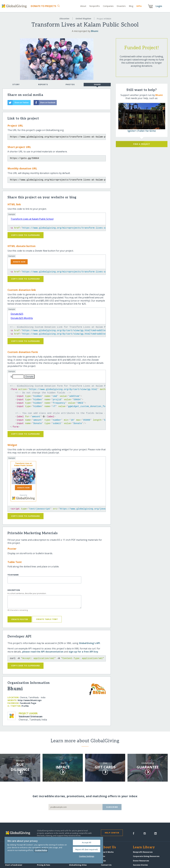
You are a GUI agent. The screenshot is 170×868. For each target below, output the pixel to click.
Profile (25, 706)
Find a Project (142, 144)
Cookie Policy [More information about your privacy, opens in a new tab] (41, 850)
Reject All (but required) (87, 849)
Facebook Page (28, 703)
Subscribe (112, 807)
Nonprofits (94, 6)
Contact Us (106, 865)
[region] (54, 850)
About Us (108, 847)
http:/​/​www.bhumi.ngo (30, 700)
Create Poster (20, 619)
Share (97, 85)
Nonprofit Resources (143, 852)
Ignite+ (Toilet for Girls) (142, 131)
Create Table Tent (47, 619)
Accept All (87, 842)
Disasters (121, 6)
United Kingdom (83, 19)
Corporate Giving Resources (146, 856)
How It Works (107, 852)
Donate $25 (17, 314)
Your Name (13, 575)
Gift (139, 6)
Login (159, 6)
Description (14, 590)
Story (16, 84)
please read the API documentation (43, 652)
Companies (108, 6)
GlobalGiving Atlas (78, 865)
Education (64, 19)
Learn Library (144, 847)
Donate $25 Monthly (22, 318)
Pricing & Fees (44, 865)
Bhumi (95, 31)
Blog (131, 6)
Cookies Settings (87, 856)
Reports (43, 84)
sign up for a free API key (83, 652)
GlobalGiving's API (90, 643)
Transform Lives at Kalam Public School (32, 219)
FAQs (103, 861)
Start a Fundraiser (14, 865)
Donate (43, 6)
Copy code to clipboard (26, 235)
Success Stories (140, 865)
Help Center (112, 833)
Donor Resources (141, 861)
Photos (70, 84)
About (83, 6)
